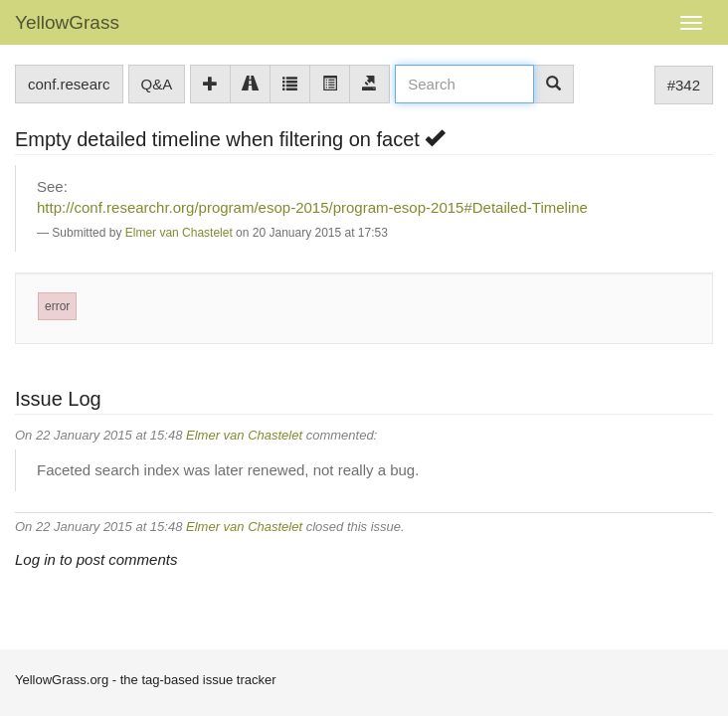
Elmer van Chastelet (179, 233)
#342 (684, 85)
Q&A (157, 84)
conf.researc (69, 84)
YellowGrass (67, 22)
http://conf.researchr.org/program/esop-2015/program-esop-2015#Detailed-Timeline (312, 207)
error (57, 306)
